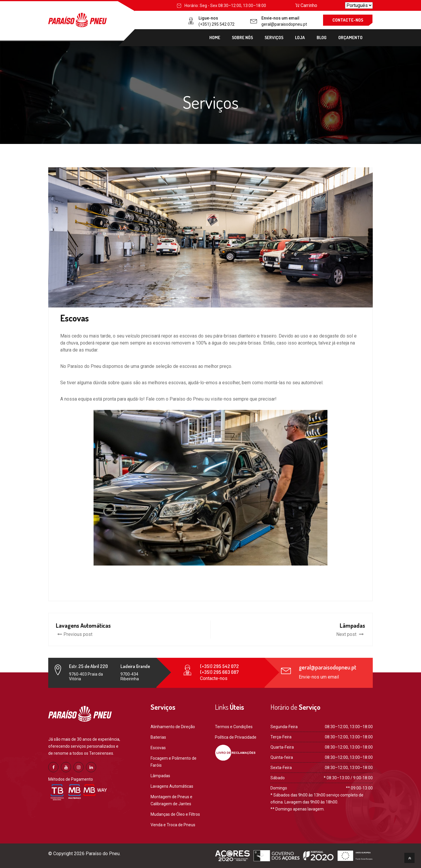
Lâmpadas (160, 776)
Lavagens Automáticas (172, 786)
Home (215, 38)
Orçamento (350, 38)
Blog (322, 38)
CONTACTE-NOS (348, 20)
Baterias (158, 737)
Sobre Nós (242, 38)
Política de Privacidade (236, 737)
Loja (300, 38)
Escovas (158, 748)
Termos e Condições (234, 727)
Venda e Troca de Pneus (173, 825)
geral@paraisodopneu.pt (284, 24)
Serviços (274, 38)
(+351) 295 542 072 (216, 24)
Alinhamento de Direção (173, 727)
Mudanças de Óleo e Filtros (175, 814)
